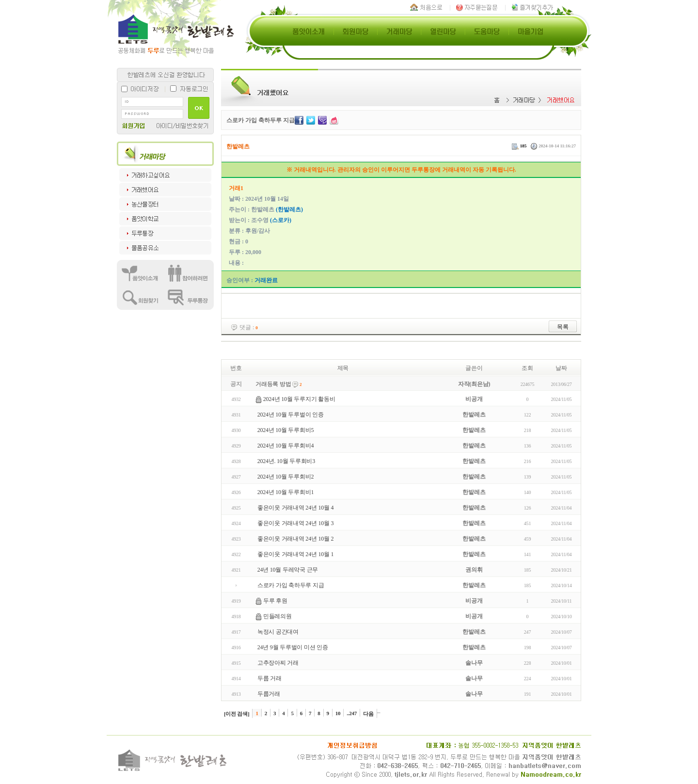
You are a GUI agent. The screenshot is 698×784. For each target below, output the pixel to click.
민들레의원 (278, 616)
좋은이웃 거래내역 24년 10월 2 (295, 539)
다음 (368, 714)
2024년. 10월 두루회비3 (286, 461)
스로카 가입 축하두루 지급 (291, 585)
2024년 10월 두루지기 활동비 (299, 399)
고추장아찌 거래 (278, 663)
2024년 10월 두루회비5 (286, 430)
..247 (352, 713)
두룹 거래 (270, 678)
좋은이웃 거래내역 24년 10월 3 (295, 523)
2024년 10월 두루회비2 (286, 477)
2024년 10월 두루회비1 (286, 492)
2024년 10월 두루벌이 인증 (291, 415)
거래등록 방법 (273, 384)
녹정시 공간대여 (278, 632)
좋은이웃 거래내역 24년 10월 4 (295, 508)
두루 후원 (275, 601)
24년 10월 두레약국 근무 (288, 570)
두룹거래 (269, 694)
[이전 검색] (237, 714)
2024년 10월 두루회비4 (286, 446)
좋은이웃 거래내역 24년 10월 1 (295, 554)
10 (338, 713)
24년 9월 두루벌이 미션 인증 (293, 647)
